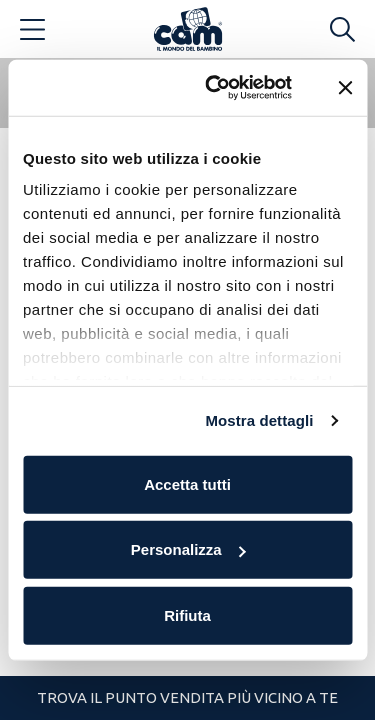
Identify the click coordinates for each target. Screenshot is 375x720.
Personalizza (188, 549)
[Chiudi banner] (345, 88)
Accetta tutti (187, 483)
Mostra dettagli (259, 420)
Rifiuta (187, 614)
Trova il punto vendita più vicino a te (187, 697)
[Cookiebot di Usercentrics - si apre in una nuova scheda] (216, 88)
